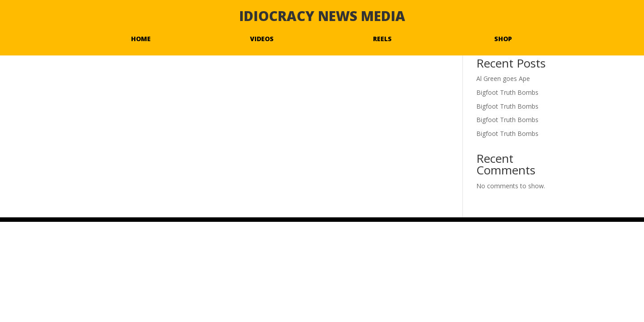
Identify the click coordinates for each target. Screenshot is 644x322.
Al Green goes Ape (503, 78)
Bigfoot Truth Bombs (507, 92)
